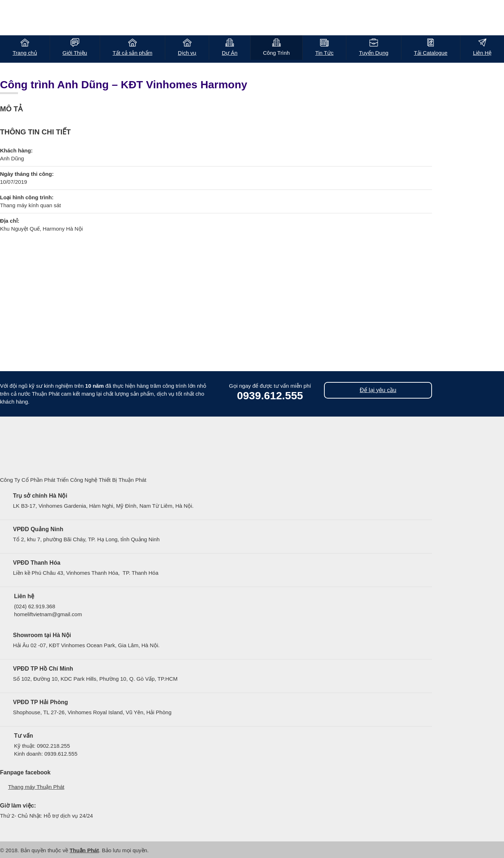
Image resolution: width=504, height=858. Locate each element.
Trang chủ (25, 53)
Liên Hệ (482, 53)
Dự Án (229, 53)
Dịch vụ (187, 53)
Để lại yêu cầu (378, 390)
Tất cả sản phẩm (132, 53)
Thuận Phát (84, 850)
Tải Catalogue (431, 53)
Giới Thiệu (75, 53)
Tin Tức (325, 53)
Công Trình (276, 53)
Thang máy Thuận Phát (36, 787)
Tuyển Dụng (373, 53)
